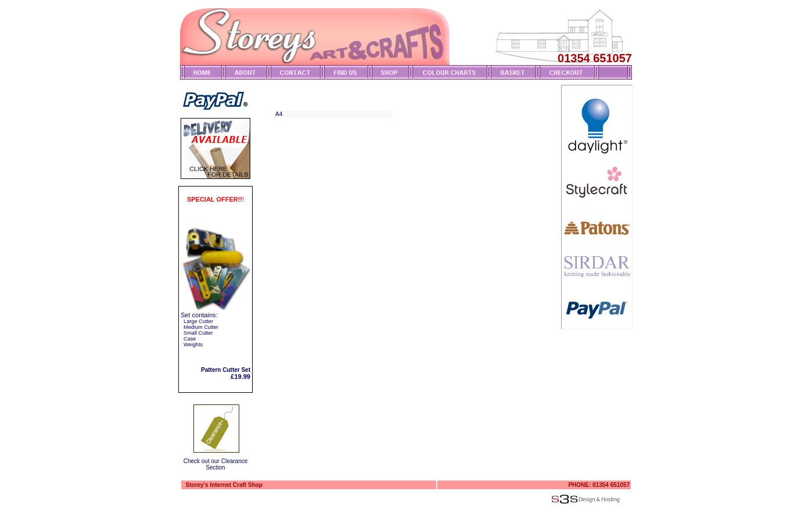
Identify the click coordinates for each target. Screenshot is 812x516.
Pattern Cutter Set (226, 370)
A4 (279, 114)
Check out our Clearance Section (216, 464)
